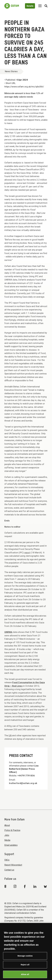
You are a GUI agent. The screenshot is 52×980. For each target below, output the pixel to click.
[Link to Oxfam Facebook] (25, 886)
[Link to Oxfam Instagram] (15, 886)
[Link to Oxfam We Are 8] (6, 886)
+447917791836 (26, 776)
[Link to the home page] (12, 6)
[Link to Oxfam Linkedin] (35, 886)
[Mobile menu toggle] (40, 6)
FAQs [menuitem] (7, 860)
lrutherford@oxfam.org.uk (23, 783)
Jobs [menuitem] (7, 835)
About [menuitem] (7, 825)
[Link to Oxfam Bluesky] (45, 886)
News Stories (11, 71)
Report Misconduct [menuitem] (13, 865)
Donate (30, 6)
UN (10, 735)
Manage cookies (25, 958)
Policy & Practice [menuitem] (12, 830)
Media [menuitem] (7, 840)
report (27, 553)
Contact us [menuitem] (9, 870)
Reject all (25, 967)
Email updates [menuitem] (11, 845)
